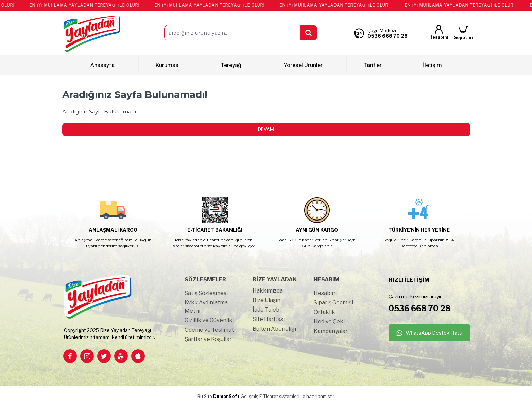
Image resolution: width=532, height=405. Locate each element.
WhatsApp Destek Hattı (434, 333)
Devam (266, 129)
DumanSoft (226, 396)
